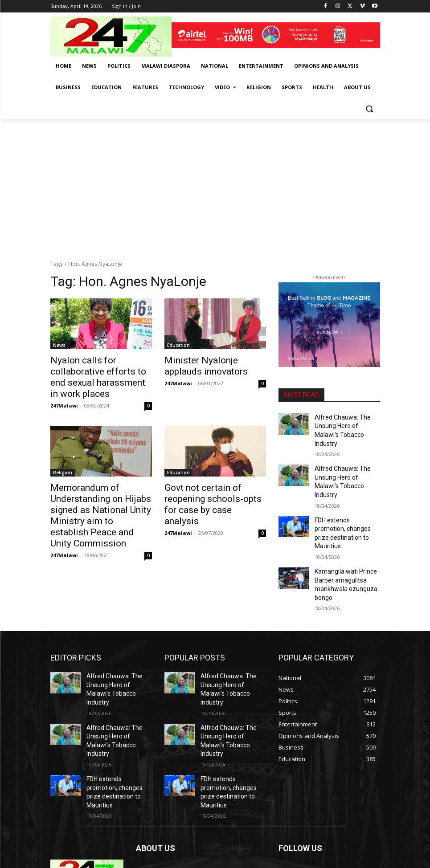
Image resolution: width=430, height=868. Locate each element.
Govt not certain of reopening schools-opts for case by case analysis (215, 482)
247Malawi (64, 390)
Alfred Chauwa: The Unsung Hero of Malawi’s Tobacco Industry (345, 424)
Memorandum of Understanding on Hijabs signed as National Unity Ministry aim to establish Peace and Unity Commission (99, 492)
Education (178, 345)
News (59, 345)
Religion (63, 457)
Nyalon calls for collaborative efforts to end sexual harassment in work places (99, 370)
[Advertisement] (215, 186)
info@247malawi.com (196, 819)
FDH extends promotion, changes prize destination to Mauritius (347, 502)
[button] (370, 109)
